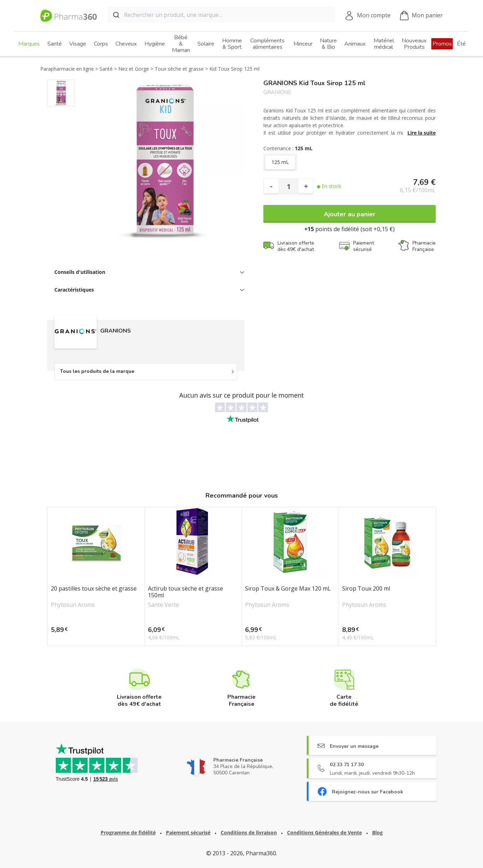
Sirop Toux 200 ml (366, 589)
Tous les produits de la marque (97, 371)
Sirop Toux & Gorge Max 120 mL (288, 589)
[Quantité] (288, 186)
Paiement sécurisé (188, 832)
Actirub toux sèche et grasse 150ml (186, 592)
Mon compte (374, 15)
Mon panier (421, 16)
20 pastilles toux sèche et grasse (94, 589)
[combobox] (221, 15)
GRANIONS (277, 92)
